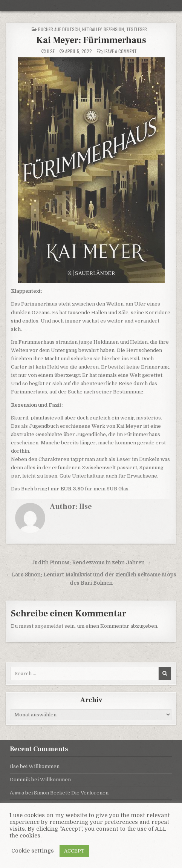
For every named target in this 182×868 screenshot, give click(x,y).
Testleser (137, 29)
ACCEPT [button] (74, 851)
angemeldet (49, 626)
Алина (17, 793)
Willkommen (44, 766)
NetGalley (92, 29)
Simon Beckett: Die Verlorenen (71, 793)
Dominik (20, 780)
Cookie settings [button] (33, 851)
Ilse (51, 51)
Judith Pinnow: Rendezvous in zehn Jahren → (91, 563)
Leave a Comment (120, 51)
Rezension (114, 29)
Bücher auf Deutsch (59, 29)
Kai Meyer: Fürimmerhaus (91, 40)
